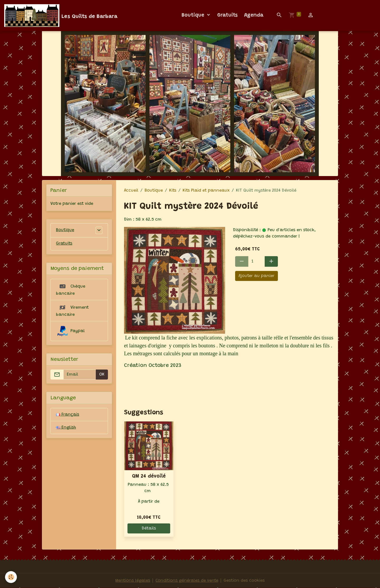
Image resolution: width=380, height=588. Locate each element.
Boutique (194, 15)
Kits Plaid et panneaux (206, 191)
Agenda (254, 15)
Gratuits (227, 15)
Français (68, 415)
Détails (149, 528)
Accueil (131, 191)
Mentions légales (133, 581)
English (66, 428)
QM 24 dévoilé (149, 476)
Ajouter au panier (256, 276)
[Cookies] (11, 577)
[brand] (61, 16)
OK (102, 375)
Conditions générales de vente (187, 581)
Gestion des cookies (244, 581)
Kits (173, 191)
